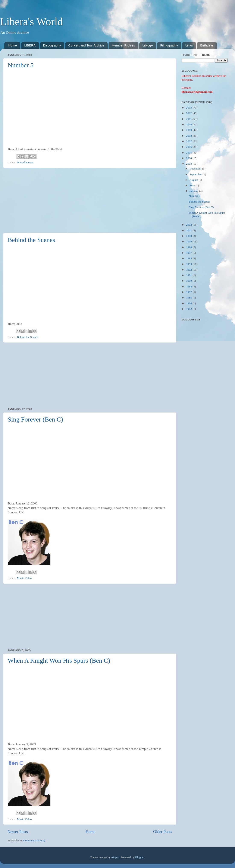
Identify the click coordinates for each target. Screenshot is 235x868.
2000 (189, 236)
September (196, 174)
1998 (189, 247)
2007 (189, 141)
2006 (189, 147)
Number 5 (21, 65)
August (194, 180)
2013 (189, 108)
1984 (189, 303)
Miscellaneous (25, 162)
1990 (189, 281)
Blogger (140, 857)
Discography (52, 45)
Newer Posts (18, 832)
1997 (189, 253)
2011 (189, 119)
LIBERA (30, 45)
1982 (189, 309)
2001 (189, 230)
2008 (189, 136)
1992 (189, 270)
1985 (189, 298)
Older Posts (163, 832)
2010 (189, 124)
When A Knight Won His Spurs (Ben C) (59, 660)
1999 (189, 241)
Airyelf (115, 857)
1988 (189, 286)
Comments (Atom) (34, 840)
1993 (189, 264)
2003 (189, 164)
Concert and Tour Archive (86, 45)
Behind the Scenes (31, 240)
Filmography (169, 45)
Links (189, 45)
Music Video (24, 578)
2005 (189, 153)
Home (13, 45)
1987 (189, 292)
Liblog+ (148, 45)
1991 (189, 275)
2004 (189, 158)
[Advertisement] (90, 200)
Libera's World (31, 22)
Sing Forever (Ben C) (35, 419)
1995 (189, 258)
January (194, 191)
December (196, 169)
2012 (189, 113)
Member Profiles (123, 45)
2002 (189, 225)
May (192, 185)
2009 (189, 130)
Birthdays (207, 45)
